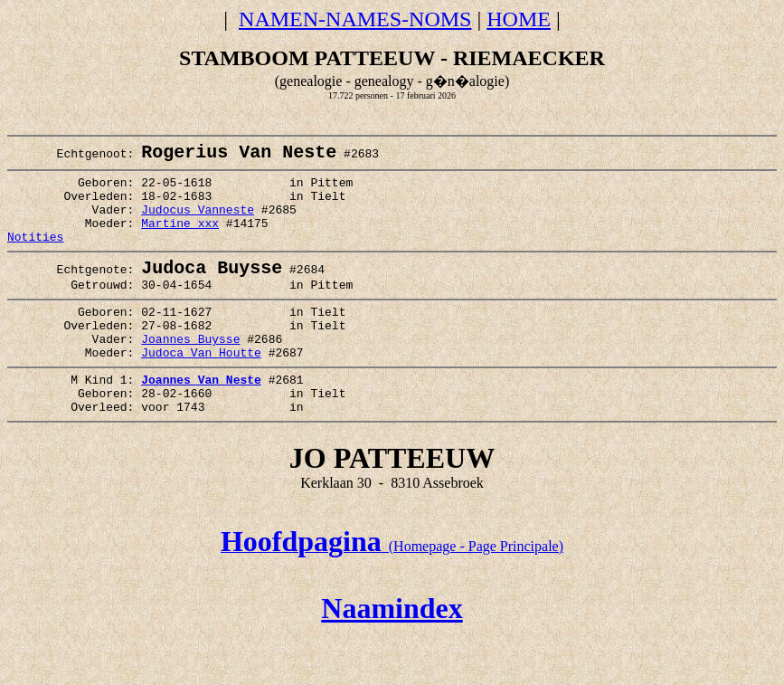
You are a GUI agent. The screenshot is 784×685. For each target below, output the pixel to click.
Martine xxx (180, 240)
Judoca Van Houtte (201, 389)
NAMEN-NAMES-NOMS (355, 19)
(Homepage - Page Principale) (392, 594)
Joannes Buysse (190, 373)
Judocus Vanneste (198, 224)
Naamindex (392, 656)
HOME (519, 19)
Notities (35, 256)
